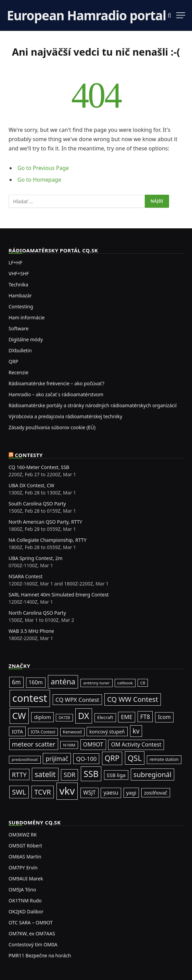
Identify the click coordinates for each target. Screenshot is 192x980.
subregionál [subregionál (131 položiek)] (152, 774)
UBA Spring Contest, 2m (36, 558)
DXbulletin (20, 350)
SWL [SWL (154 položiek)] (19, 792)
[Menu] (181, 15)
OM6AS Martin (25, 857)
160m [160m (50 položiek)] (36, 682)
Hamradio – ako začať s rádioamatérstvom (56, 394)
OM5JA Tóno (22, 890)
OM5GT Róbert (25, 846)
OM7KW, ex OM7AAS (32, 933)
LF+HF (15, 263)
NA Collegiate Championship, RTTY (48, 540)
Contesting (21, 306)
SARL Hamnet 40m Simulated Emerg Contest (59, 595)
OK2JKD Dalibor (26, 911)
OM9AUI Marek (26, 879)
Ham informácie (27, 317)
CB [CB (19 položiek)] (143, 683)
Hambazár (20, 295)
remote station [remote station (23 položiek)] (164, 759)
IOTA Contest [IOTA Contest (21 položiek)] (43, 732)
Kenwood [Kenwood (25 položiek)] (72, 732)
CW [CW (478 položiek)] (19, 716)
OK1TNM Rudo (25, 901)
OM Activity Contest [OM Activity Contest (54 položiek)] (136, 744)
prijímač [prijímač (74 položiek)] (57, 759)
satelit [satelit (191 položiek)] (45, 774)
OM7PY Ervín (23, 868)
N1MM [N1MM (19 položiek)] (69, 745)
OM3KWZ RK (23, 835)
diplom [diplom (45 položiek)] (42, 717)
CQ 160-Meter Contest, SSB (39, 467)
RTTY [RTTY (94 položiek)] (19, 774)
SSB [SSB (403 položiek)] (91, 774)
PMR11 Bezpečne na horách (40, 955)
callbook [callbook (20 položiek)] (125, 683)
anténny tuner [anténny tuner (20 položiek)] (97, 683)
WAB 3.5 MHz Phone (31, 631)
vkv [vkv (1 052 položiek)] (67, 791)
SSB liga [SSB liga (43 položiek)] (116, 775)
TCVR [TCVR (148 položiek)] (43, 792)
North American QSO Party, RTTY (45, 522)
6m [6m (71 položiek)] (16, 682)
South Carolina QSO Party (37, 504)
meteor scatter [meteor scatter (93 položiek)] (34, 744)
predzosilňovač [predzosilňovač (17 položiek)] (25, 759)
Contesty (29, 455)
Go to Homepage (39, 180)
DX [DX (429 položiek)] (84, 716)
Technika (18, 284)
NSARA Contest (25, 576)
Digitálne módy (26, 339)
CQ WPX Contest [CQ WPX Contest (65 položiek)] (77, 700)
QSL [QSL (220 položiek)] (135, 758)
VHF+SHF (19, 274)
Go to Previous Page (43, 168)
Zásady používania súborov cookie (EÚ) (52, 427)
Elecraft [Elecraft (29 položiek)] (105, 717)
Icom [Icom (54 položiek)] (164, 717)
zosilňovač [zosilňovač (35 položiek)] (156, 793)
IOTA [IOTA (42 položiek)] (17, 731)
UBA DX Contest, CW (31, 485)
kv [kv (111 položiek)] (136, 731)
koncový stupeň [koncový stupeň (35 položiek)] (107, 732)
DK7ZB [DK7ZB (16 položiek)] (64, 718)
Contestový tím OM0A (33, 944)
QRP (13, 361)
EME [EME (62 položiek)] (126, 717)
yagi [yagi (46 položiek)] (131, 793)
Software (18, 328)
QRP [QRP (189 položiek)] (112, 758)
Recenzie (18, 372)
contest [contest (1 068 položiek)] (30, 698)
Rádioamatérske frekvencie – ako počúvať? (56, 383)
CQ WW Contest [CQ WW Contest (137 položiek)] (133, 699)
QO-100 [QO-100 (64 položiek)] (86, 759)
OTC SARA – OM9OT (31, 922)
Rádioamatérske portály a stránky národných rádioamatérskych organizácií (93, 405)
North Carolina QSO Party (37, 613)
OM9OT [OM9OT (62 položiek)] (93, 744)
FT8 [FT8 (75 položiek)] (145, 717)
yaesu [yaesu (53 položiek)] (111, 793)
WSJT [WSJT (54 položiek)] (89, 793)
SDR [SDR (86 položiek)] (69, 775)
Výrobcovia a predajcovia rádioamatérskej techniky (65, 416)
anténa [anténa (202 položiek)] (63, 681)
